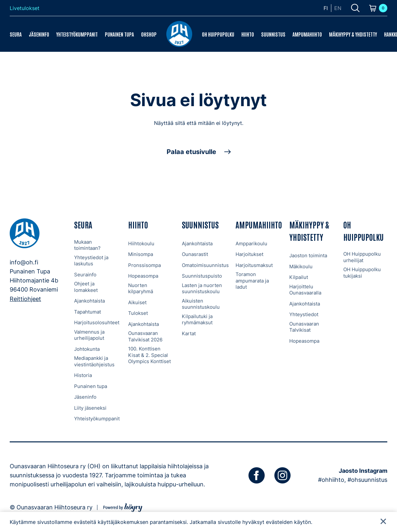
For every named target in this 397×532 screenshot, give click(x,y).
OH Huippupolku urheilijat (362, 257)
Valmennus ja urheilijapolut (89, 335)
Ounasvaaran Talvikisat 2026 (145, 336)
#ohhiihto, (332, 480)
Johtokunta (87, 349)
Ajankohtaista (89, 301)
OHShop (149, 34)
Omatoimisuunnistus (205, 265)
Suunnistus (273, 34)
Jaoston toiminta (308, 255)
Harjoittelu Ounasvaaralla (305, 290)
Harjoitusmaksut (254, 265)
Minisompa (141, 254)
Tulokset (138, 313)
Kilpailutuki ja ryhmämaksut (197, 320)
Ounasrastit (195, 254)
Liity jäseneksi (90, 408)
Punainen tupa (119, 34)
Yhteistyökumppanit (77, 34)
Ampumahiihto (307, 34)
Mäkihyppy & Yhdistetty (353, 34)
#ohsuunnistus (367, 480)
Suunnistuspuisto (202, 276)
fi (326, 8)
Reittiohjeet (25, 299)
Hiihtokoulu (141, 244)
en (338, 8)
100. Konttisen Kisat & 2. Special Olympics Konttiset (149, 355)
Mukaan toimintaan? (87, 245)
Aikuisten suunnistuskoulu (201, 304)
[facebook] (257, 475)
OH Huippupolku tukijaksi (362, 273)
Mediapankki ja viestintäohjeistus (94, 361)
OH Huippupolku (218, 34)
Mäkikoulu (301, 266)
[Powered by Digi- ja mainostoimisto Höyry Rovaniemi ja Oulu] (123, 507)
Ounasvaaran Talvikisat (304, 327)
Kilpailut (299, 277)
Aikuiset (137, 302)
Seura (16, 34)
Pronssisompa (144, 265)
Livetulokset (25, 8)
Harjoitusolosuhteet (97, 322)
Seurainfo (85, 275)
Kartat (189, 333)
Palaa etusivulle (191, 152)
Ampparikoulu (251, 244)
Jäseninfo (39, 34)
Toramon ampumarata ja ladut (252, 281)
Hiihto (248, 34)
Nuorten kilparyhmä (141, 288)
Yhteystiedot (304, 314)
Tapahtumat (88, 312)
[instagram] (282, 475)
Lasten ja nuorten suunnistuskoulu (202, 288)
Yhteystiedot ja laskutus (91, 261)
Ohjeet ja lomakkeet (86, 287)
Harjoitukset (249, 254)
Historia (83, 375)
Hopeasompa (143, 276)
